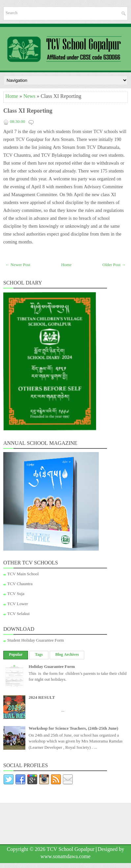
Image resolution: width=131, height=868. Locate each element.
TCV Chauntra (20, 584)
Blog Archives (67, 655)
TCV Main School (23, 575)
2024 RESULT (42, 698)
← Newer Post (18, 265)
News (29, 97)
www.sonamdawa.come (65, 857)
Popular (16, 655)
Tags (39, 655)
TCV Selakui (18, 614)
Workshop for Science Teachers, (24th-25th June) (73, 729)
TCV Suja (16, 594)
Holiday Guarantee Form (52, 667)
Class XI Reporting (28, 112)
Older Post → (114, 265)
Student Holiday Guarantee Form (36, 641)
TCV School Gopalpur (71, 850)
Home (12, 97)
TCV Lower (18, 605)
